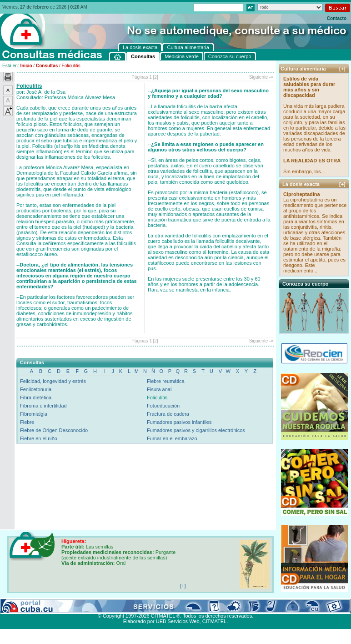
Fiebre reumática (166, 381)
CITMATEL (215, 621)
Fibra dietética (36, 397)
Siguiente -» (261, 77)
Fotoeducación (163, 406)
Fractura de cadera (168, 414)
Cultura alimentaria (188, 605)
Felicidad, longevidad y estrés (53, 381)
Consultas (47, 66)
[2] (156, 77)
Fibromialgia (34, 414)
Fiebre (27, 422)
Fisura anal (159, 389)
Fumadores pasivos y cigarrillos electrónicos (196, 430)
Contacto (337, 18)
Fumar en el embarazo (172, 438)
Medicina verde (60, 605)
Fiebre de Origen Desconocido (54, 430)
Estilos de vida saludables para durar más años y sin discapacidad (309, 87)
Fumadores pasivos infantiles (179, 422)
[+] (342, 69)
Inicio (26, 66)
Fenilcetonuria (36, 389)
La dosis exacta (145, 605)
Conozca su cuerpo (102, 605)
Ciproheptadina (302, 194)
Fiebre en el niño (39, 438)
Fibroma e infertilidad (43, 406)
